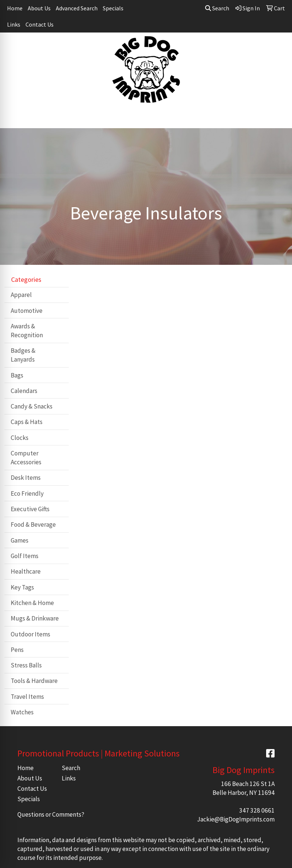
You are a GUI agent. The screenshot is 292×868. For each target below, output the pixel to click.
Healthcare (26, 571)
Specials (113, 8)
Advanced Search (77, 8)
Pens (17, 650)
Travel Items (27, 697)
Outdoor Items (30, 634)
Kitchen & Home (32, 603)
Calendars (24, 391)
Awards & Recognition (27, 331)
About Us (39, 8)
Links (14, 24)
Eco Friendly (27, 493)
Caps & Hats (27, 422)
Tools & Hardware (34, 681)
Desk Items (26, 478)
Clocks (20, 438)
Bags (17, 375)
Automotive (27, 311)
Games (20, 540)
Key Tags (22, 587)
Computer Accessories (26, 458)
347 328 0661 (257, 810)
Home (15, 8)
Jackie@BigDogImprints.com (236, 819)
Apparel (21, 295)
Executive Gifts (30, 509)
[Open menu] (277, 117)
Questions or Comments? (51, 814)
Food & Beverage (33, 524)
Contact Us (40, 24)
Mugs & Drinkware (35, 618)
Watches (22, 712)
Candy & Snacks (32, 406)
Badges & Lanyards (23, 355)
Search (217, 8)
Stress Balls (26, 665)
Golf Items (25, 556)
